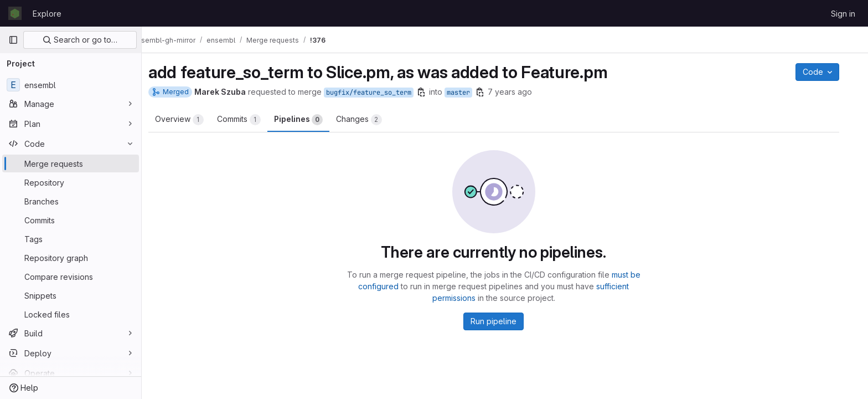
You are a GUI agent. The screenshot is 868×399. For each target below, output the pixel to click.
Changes (370, 120)
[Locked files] (71, 314)
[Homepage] (15, 13)
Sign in (843, 14)
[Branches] (71, 201)
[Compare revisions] (71, 277)
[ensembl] (71, 85)
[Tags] (71, 239)
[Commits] (71, 220)
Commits (250, 120)
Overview (190, 120)
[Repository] (71, 182)
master (469, 93)
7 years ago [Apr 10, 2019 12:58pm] (521, 92)
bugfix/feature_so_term (380, 93)
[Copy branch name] (432, 92)
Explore (47, 14)
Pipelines (309, 120)
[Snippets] (71, 295)
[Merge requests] (71, 163)
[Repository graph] (71, 258)
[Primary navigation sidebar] (13, 40)
